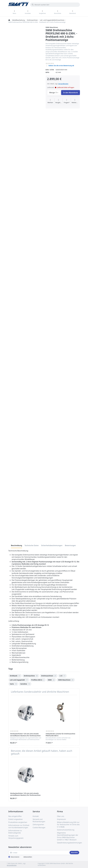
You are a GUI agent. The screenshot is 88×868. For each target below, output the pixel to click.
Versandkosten (63, 84)
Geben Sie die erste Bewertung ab (61, 65)
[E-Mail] (39, 853)
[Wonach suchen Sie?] (55, 5)
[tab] (16, 545)
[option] (15, 676)
